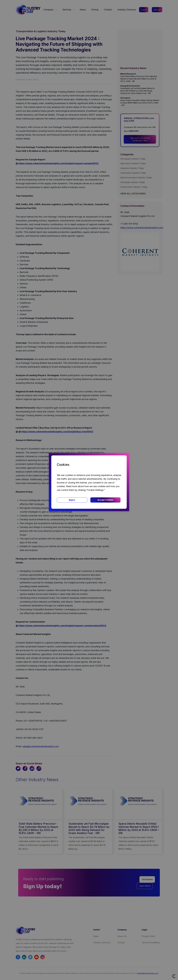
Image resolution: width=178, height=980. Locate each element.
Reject (72, 500)
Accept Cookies (105, 500)
